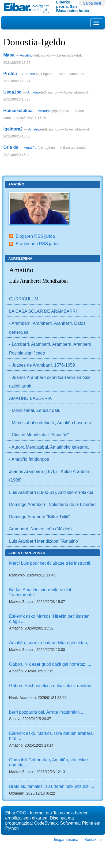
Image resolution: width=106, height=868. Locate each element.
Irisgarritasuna (66, 840)
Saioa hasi (92, 3)
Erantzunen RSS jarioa (38, 244)
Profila (10, 73)
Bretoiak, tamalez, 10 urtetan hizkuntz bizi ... (52, 786)
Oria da (11, 147)
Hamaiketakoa (18, 110)
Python (12, 828)
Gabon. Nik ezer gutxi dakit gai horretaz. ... (50, 664)
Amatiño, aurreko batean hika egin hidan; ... (51, 643)
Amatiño (26, 55)
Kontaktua (93, 840)
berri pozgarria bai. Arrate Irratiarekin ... (47, 712)
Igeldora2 (13, 129)
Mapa (9, 55)
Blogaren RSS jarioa (35, 236)
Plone (88, 823)
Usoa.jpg (13, 92)
